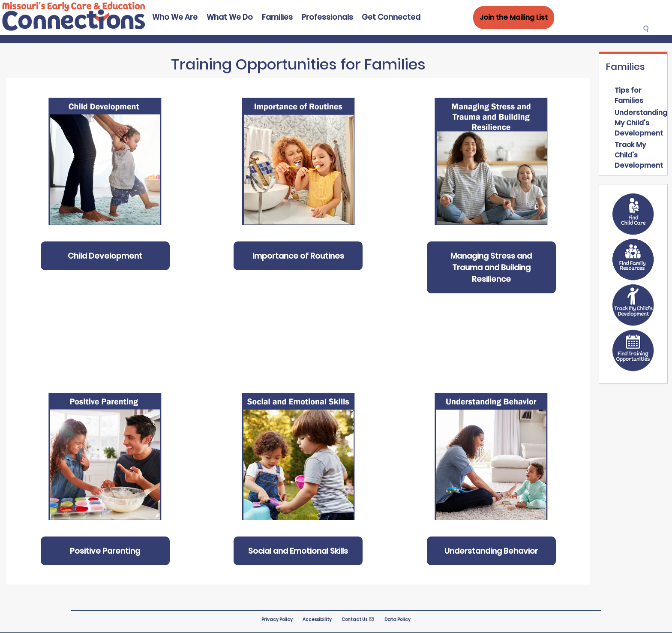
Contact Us (358, 619)
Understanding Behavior (491, 551)
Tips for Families (629, 95)
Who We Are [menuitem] (175, 17)
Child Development (105, 256)
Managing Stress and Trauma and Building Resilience (491, 267)
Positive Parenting (105, 551)
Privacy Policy (277, 619)
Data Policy (397, 619)
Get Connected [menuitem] (391, 17)
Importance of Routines (298, 256)
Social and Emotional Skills (298, 551)
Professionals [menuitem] (327, 17)
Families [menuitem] (277, 17)
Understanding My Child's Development (641, 123)
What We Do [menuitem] (230, 17)
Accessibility (317, 619)
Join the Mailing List (514, 17)
